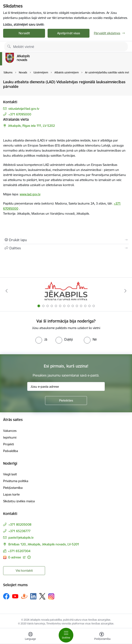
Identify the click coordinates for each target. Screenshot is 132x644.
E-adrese (15, 557)
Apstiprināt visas (69, 33)
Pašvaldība (11, 451)
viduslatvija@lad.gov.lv (24, 109)
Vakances (10, 431)
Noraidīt (24, 33)
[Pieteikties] (66, 401)
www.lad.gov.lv (30, 194)
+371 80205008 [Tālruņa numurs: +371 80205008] (20, 524)
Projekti (8, 444)
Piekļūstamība (13, 488)
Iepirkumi (10, 437)
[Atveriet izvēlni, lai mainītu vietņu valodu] (30, 637)
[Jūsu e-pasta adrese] (66, 386)
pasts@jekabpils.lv (21, 538)
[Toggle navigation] (66, 635)
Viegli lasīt (10, 474)
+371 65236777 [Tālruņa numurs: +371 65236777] (19, 531)
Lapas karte (11, 494)
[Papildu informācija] (29, 557)
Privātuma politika (16, 481)
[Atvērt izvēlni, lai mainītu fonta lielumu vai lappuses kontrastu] (102, 637)
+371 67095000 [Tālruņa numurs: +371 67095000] (20, 114)
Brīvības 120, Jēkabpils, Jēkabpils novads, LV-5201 (44, 544)
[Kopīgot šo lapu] (66, 248)
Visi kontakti (24, 571)
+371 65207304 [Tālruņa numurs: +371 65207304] (19, 551)
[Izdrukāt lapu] (66, 240)
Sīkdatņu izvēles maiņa (19, 501)
